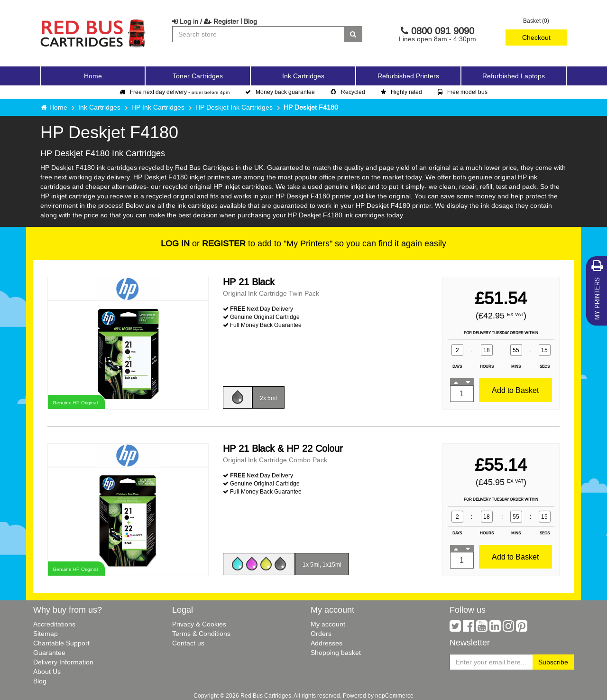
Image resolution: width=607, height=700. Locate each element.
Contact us (188, 643)
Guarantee (49, 653)
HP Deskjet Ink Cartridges (234, 107)
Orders (321, 634)
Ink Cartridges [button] (303, 76)
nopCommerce (394, 695)
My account (328, 624)
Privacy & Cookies (199, 624)
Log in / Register (205, 21)
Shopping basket (336, 653)
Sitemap (46, 634)
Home (93, 76)
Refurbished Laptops (514, 76)
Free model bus (463, 92)
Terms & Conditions (201, 634)
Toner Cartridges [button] (198, 76)
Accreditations (54, 624)
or (203, 243)
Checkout (536, 37)
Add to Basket (515, 390)
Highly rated (401, 92)
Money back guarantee (280, 92)
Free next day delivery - (175, 92)
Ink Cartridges (99, 107)
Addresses (326, 643)
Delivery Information (63, 662)
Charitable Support (61, 643)
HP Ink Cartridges (158, 107)
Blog (250, 21)
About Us (47, 672)
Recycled (348, 92)
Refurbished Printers (408, 76)
